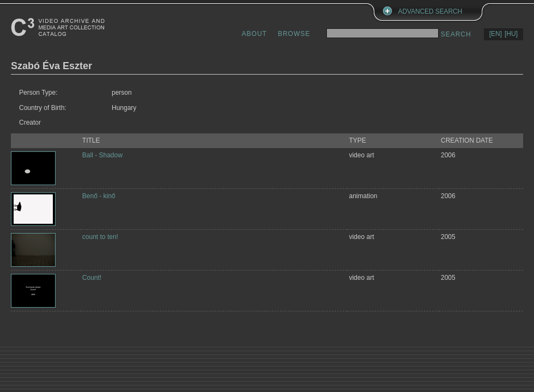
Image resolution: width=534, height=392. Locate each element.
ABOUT (254, 34)
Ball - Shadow (102, 155)
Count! (92, 278)
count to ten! (100, 237)
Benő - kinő (99, 196)
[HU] (511, 34)
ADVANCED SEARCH (430, 11)
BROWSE (294, 34)
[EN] (496, 34)
